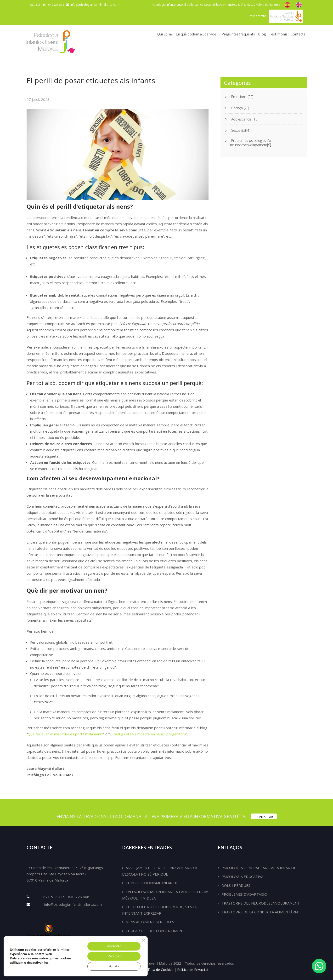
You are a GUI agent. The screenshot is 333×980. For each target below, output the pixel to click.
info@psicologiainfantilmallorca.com (73, 904)
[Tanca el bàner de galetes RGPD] (143, 940)
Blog (262, 34)
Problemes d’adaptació (244, 894)
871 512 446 (38, 5)
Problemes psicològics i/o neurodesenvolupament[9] (251, 143)
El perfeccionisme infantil (152, 883)
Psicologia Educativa (242, 877)
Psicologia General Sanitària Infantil (259, 868)
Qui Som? (165, 34)
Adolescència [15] (245, 119)
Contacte (298, 34)
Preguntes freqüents (238, 34)
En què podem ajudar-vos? (197, 34)
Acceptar (114, 946)
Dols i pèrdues (236, 885)
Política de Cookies (159, 970)
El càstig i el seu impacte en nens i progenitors (148, 734)
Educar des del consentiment (155, 931)
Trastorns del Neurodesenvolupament (261, 903)
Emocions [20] (242, 97)
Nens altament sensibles (150, 922)
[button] (319, 966)
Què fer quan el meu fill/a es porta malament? (65, 734)
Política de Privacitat (193, 970)
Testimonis (278, 34)
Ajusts (114, 966)
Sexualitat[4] (241, 131)
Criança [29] (240, 108)
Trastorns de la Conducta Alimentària (260, 912)
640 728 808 (56, 5)
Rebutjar (114, 956)
